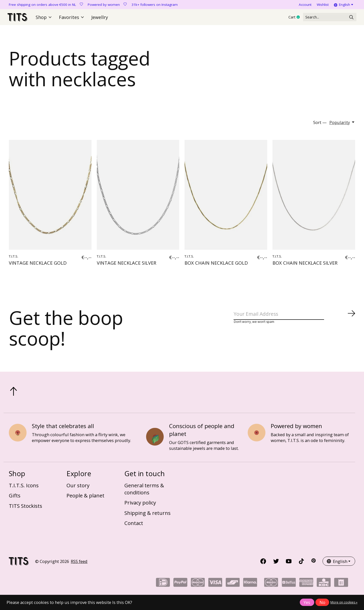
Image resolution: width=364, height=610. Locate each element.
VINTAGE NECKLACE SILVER (127, 265)
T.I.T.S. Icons (24, 488)
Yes (307, 602)
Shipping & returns (147, 515)
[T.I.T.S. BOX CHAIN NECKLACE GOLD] (226, 197)
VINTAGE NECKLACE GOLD (38, 265)
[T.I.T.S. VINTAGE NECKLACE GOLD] (50, 197)
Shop (45, 18)
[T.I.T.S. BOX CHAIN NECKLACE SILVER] (314, 197)
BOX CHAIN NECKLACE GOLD (216, 265)
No (322, 602)
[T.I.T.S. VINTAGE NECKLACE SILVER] (138, 197)
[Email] (294, 318)
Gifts (15, 498)
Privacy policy (140, 505)
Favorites (72, 18)
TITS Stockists (26, 508)
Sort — (320, 125)
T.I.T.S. (14, 259)
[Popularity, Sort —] (342, 125)
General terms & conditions (144, 491)
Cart (285, 18)
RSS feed (79, 564)
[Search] (324, 18)
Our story (78, 488)
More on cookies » (344, 602)
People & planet (85, 498)
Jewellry (99, 18)
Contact (134, 525)
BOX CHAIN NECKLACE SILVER (305, 265)
